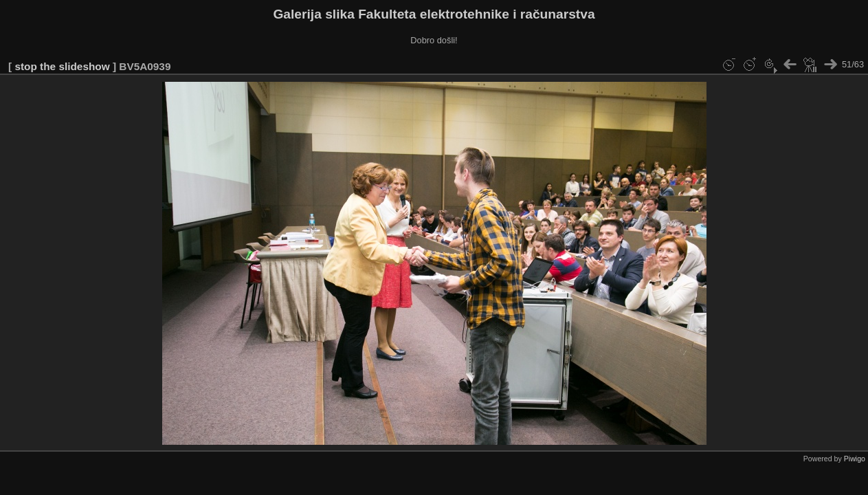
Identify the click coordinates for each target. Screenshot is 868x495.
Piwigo (855, 459)
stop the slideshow (62, 66)
